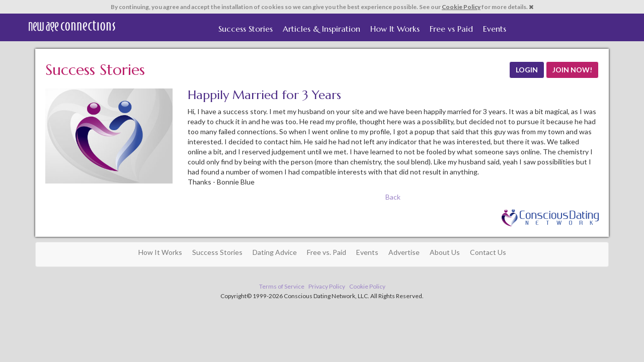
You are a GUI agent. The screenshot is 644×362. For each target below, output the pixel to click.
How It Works (395, 29)
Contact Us (488, 252)
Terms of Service (282, 286)
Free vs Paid (451, 29)
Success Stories (246, 29)
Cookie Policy (461, 7)
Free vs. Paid (327, 252)
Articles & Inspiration (321, 29)
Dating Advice (275, 252)
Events (495, 29)
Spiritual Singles (72, 26)
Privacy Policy (327, 286)
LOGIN (527, 70)
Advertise (404, 252)
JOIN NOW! (572, 70)
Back (393, 197)
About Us (445, 252)
